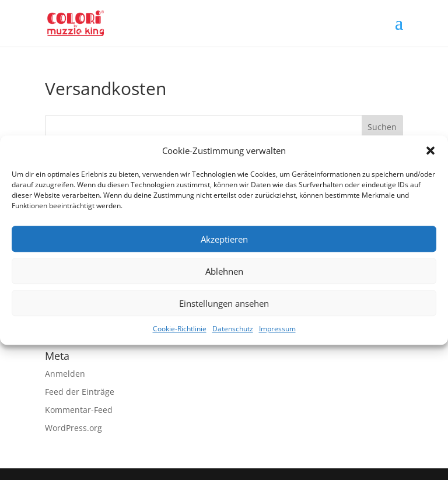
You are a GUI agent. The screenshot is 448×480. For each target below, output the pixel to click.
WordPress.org (73, 428)
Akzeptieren (224, 239)
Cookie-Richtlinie (180, 329)
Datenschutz (233, 329)
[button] (430, 151)
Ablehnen (224, 271)
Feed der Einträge (80, 392)
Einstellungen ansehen (224, 303)
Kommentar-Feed (79, 410)
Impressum (277, 329)
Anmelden (65, 374)
